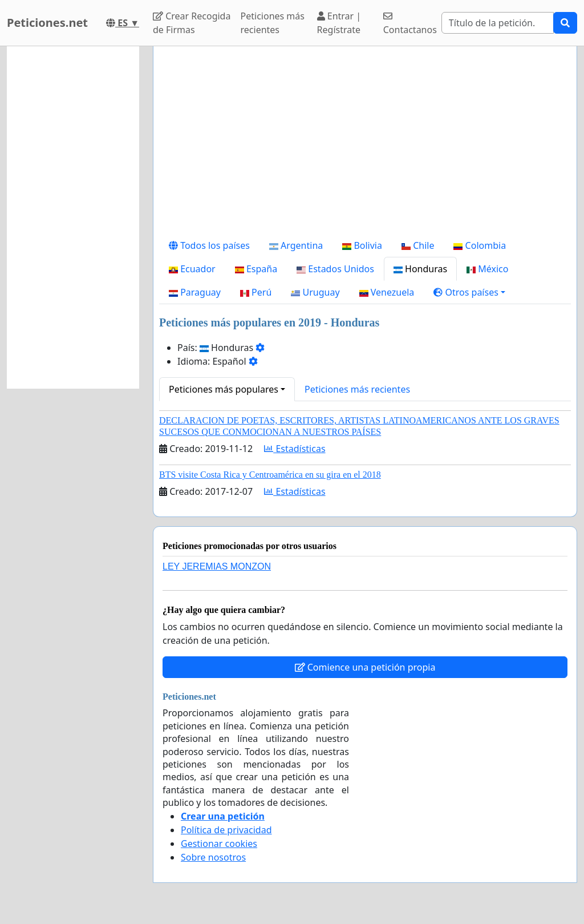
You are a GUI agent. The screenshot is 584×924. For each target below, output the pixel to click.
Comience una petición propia (365, 667)
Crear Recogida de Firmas (192, 23)
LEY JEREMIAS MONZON (217, 566)
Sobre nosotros (213, 857)
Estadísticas (295, 449)
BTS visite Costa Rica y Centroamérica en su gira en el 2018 (270, 475)
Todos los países (209, 245)
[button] (469, 292)
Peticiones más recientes (273, 23)
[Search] (498, 23)
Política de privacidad (226, 830)
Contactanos (410, 24)
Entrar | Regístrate (339, 23)
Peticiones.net (47, 23)
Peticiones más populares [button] (224, 389)
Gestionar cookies (219, 844)
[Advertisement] (365, 144)
